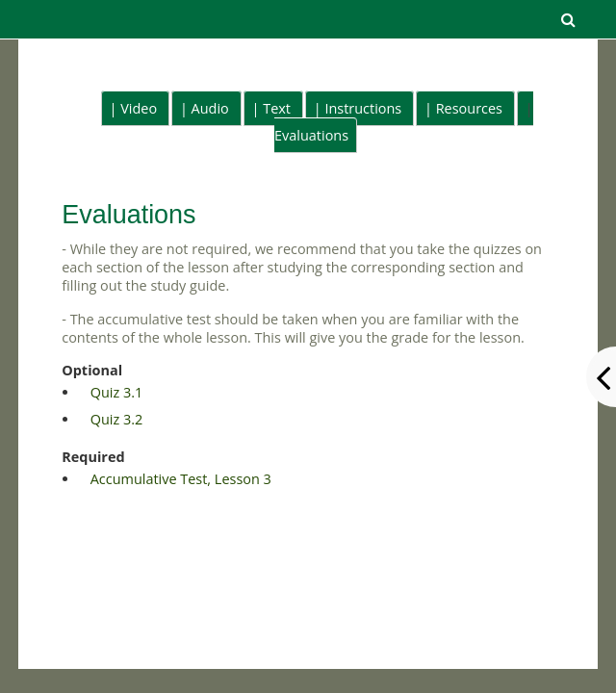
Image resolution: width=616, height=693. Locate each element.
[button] (568, 19)
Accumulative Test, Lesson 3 (181, 479)
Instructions (363, 108)
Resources (469, 108)
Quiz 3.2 (117, 419)
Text (277, 108)
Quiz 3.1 (117, 392)
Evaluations (311, 135)
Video (139, 108)
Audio (210, 108)
